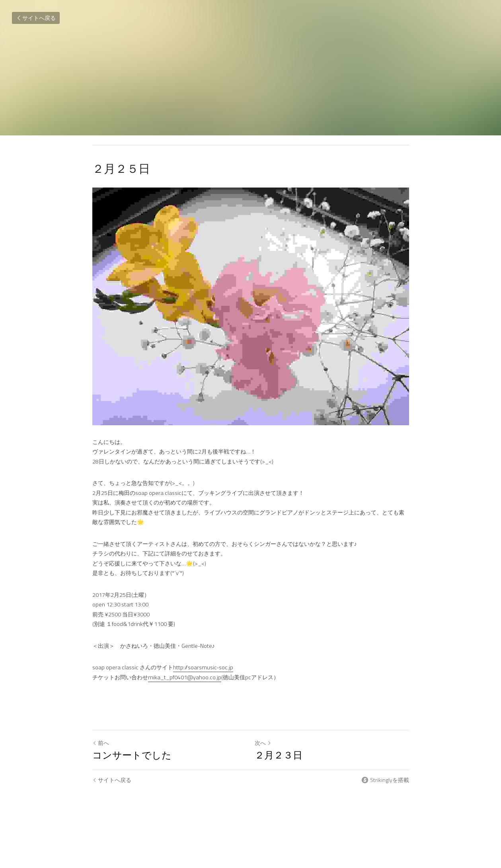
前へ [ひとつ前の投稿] (101, 743)
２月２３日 (279, 755)
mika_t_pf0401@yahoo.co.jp (185, 677)
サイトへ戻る (36, 18)
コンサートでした (132, 755)
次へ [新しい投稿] (263, 743)
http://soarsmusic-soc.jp (203, 667)
